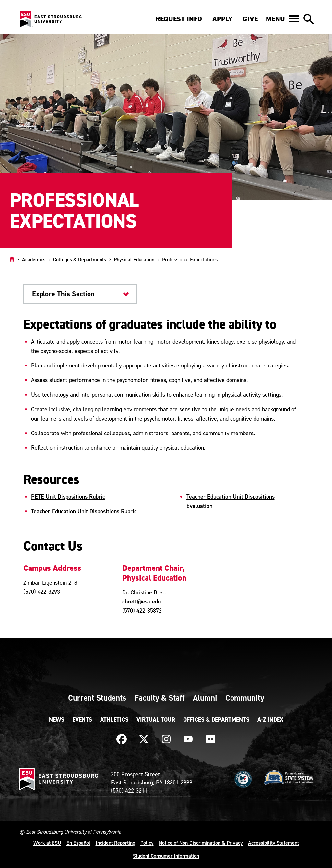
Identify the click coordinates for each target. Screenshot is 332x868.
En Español (78, 843)
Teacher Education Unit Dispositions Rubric (84, 511)
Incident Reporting (115, 843)
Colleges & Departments (80, 259)
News (57, 720)
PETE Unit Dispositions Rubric (68, 496)
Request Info (179, 19)
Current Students (97, 698)
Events (82, 720)
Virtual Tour (156, 720)
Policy (147, 843)
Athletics (114, 720)
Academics (34, 259)
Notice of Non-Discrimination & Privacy (201, 843)
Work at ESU (47, 843)
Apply (222, 19)
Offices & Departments (216, 720)
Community (245, 698)
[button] (283, 19)
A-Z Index (270, 720)
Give (250, 19)
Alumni (205, 698)
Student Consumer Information (166, 856)
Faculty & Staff (160, 698)
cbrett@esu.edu (142, 601)
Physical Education (134, 259)
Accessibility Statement (273, 843)
